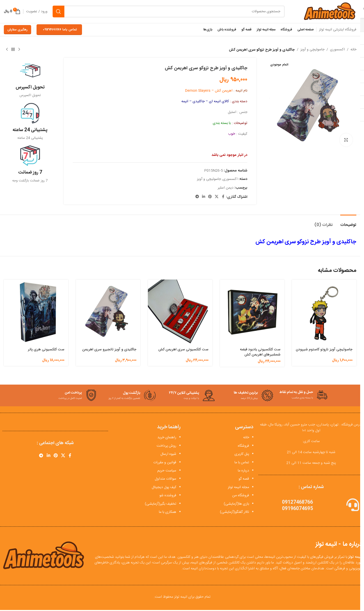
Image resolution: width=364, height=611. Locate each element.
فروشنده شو (168, 495)
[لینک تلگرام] (197, 197)
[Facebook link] (223, 197)
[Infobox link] (30, 79)
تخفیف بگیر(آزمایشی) (161, 504)
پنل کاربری (242, 454)
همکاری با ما (168, 512)
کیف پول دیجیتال (164, 487)
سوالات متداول (166, 479)
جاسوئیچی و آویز (312, 50)
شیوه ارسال (168, 454)
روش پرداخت (166, 446)
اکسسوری (337, 50)
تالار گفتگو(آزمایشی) (234, 512)
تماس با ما (242, 463)
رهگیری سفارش (17, 30)
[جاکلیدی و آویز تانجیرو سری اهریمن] (108, 312)
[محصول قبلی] (19, 50)
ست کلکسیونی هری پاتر (46, 349)
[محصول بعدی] (7, 50)
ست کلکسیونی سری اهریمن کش (183, 349)
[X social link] (217, 197)
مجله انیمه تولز (238, 487)
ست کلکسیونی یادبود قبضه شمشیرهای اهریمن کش (260, 352)
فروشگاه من (241, 495)
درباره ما (243, 471)
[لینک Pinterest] (210, 197)
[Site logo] (329, 12)
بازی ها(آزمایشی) (236, 504)
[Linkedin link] (204, 197)
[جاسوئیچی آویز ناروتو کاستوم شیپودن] (324, 312)
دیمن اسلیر (226, 188)
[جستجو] (169, 11)
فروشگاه (243, 446)
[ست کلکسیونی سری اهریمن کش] (180, 312)
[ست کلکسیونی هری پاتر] (36, 312)
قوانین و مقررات (165, 463)
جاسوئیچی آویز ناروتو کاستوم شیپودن (324, 349)
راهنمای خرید (167, 437)
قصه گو (244, 479)
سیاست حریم (167, 471)
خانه (353, 50)
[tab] (348, 222)
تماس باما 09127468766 (60, 30)
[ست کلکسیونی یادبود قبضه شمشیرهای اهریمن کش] (252, 312)
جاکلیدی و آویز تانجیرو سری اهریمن (109, 349)
